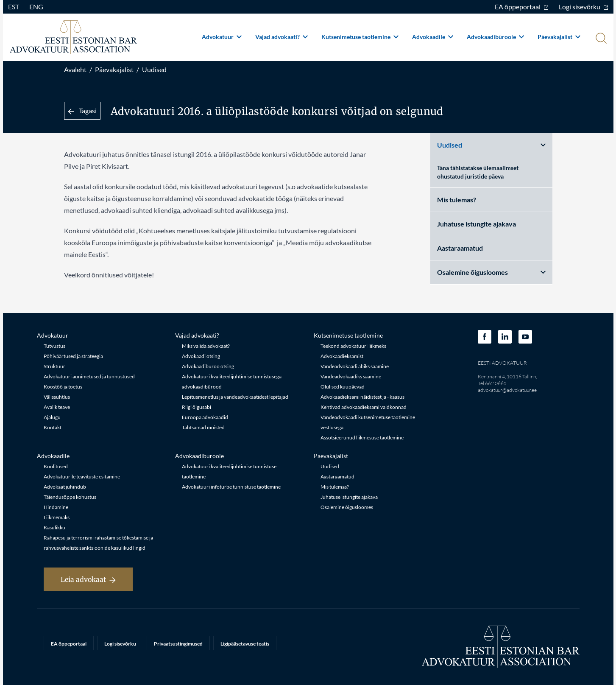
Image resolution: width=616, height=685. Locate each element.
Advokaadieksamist (342, 356)
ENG (36, 7)
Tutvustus (54, 346)
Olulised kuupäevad (343, 387)
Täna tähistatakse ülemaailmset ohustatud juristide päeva (478, 172)
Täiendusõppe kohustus (70, 497)
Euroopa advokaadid (205, 417)
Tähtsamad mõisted (203, 427)
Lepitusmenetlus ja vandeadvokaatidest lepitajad (235, 397)
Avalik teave (57, 407)
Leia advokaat (88, 579)
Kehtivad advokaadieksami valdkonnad (364, 407)
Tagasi (82, 110)
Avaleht (75, 69)
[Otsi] (600, 39)
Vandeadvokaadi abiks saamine (355, 366)
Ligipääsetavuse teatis (245, 644)
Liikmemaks (57, 517)
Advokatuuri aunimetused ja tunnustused (89, 376)
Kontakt (53, 427)
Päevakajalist (559, 37)
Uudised (154, 69)
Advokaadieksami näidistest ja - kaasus (362, 397)
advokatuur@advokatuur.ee (507, 390)
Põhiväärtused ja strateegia (73, 356)
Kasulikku (54, 527)
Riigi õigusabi (197, 407)
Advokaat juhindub (65, 487)
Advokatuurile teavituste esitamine (82, 477)
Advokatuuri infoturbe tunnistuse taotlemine (231, 487)
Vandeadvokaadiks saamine (351, 376)
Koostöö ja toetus (63, 387)
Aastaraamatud (460, 248)
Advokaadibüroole (495, 37)
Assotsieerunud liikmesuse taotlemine (362, 438)
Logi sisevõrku (584, 7)
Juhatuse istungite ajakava (477, 224)
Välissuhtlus (57, 397)
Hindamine (56, 507)
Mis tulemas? (457, 200)
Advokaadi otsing (201, 356)
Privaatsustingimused (178, 644)
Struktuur (54, 366)
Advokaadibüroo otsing (208, 366)
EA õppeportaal (522, 7)
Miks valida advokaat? (206, 346)
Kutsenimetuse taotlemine (360, 37)
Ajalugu (52, 417)
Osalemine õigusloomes (491, 272)
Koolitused (56, 466)
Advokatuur (222, 37)
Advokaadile (433, 37)
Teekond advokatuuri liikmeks (353, 346)
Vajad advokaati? (282, 37)
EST (14, 7)
